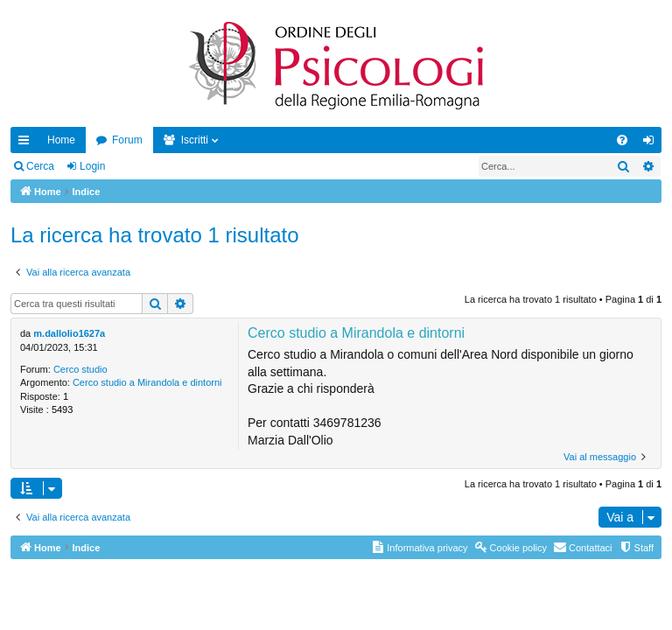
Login (92, 166)
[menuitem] (622, 140)
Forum (127, 140)
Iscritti (195, 140)
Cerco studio (80, 369)
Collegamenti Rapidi (27, 143)
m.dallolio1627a (69, 333)
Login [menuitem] (652, 143)
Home (61, 140)
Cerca (40, 166)
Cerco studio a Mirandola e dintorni (147, 382)
